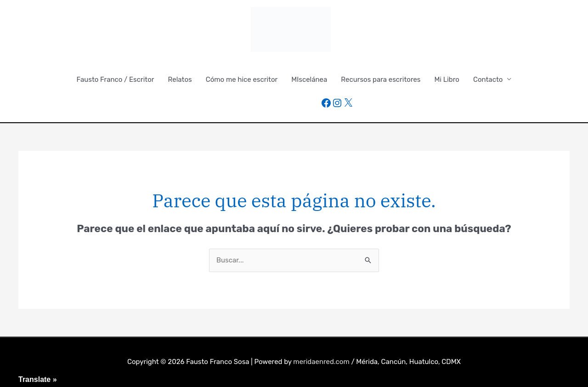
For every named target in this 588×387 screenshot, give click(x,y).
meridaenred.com (321, 362)
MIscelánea (309, 80)
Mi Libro (447, 80)
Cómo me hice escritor (242, 80)
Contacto (488, 80)
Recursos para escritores (381, 80)
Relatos (180, 80)
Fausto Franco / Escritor (116, 80)
